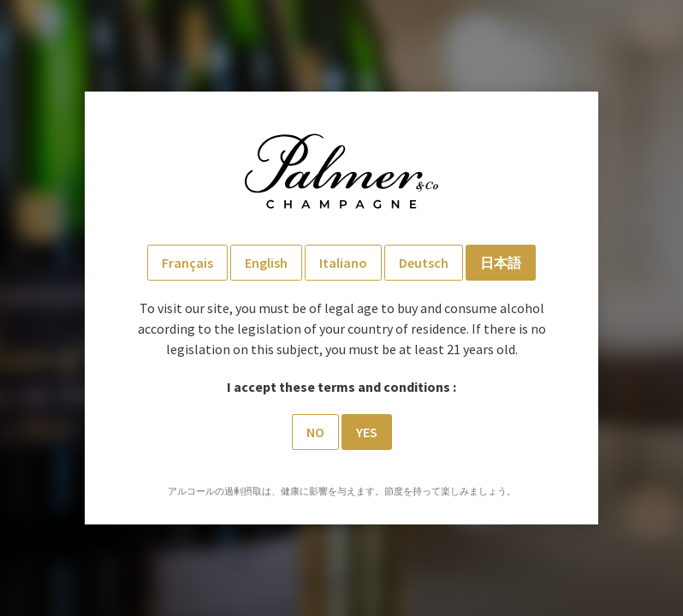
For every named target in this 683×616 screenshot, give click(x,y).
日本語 (501, 263)
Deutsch (424, 263)
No (315, 432)
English (266, 263)
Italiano (343, 263)
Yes (367, 432)
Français (187, 263)
